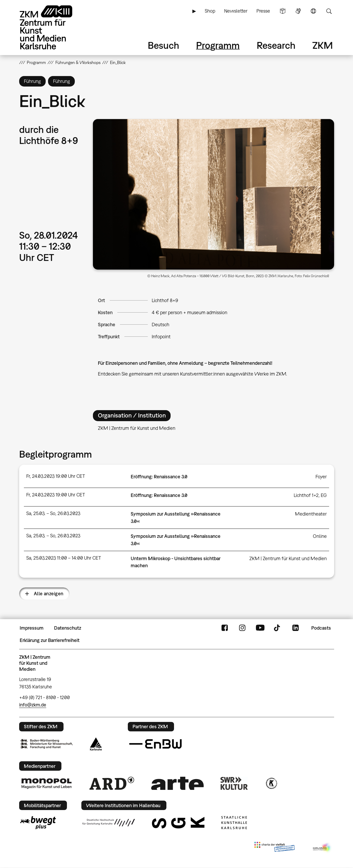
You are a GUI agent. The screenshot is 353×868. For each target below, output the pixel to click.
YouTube (260, 628)
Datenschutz (68, 628)
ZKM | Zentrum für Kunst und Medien (288, 558)
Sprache (313, 11)
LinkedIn (296, 628)
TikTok (278, 628)
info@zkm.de (33, 705)
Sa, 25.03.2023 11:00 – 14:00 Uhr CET (64, 558)
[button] (213, 194)
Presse (263, 11)
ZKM (323, 45)
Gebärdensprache (298, 11)
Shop (210, 11)
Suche (329, 11)
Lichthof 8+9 (165, 300)
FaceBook (225, 628)
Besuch (164, 45)
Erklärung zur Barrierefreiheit (50, 640)
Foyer (321, 477)
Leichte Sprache (283, 11)
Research (276, 45)
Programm (218, 45)
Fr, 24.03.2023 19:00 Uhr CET (56, 476)
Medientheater (311, 514)
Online (320, 536)
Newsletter (236, 11)
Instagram (242, 628)
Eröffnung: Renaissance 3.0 (159, 477)
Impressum (32, 628)
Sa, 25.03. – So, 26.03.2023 (53, 513)
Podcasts (321, 628)
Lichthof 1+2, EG (310, 495)
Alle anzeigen (49, 594)
